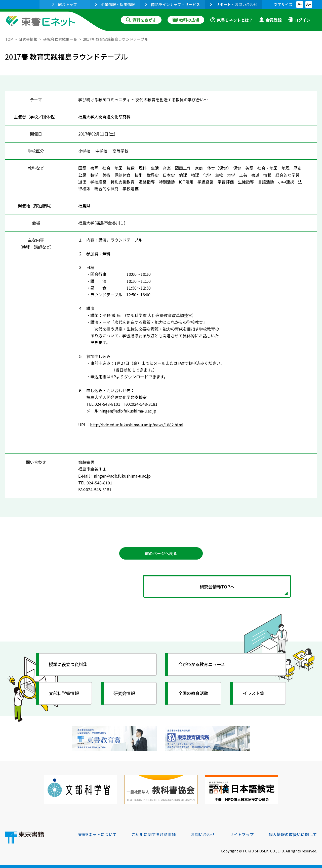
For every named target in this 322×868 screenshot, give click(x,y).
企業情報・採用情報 (115, 4)
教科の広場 (186, 20)
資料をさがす (141, 20)
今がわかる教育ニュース (203, 665)
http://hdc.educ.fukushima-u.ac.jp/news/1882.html (138, 424)
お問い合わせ (203, 834)
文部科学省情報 (65, 694)
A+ (309, 4)
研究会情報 (28, 39)
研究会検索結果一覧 (60, 39)
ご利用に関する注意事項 (154, 834)
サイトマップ (242, 834)
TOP (9, 39)
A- (300, 4)
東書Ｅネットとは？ (232, 20)
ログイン (299, 20)
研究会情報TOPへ (161, 587)
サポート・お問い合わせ (234, 4)
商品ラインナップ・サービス (173, 4)
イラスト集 (254, 694)
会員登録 (270, 20)
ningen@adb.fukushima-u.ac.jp (128, 411)
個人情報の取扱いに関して (293, 834)
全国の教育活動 (194, 694)
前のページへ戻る (161, 554)
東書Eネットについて (97, 834)
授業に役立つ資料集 (69, 665)
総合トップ (65, 4)
